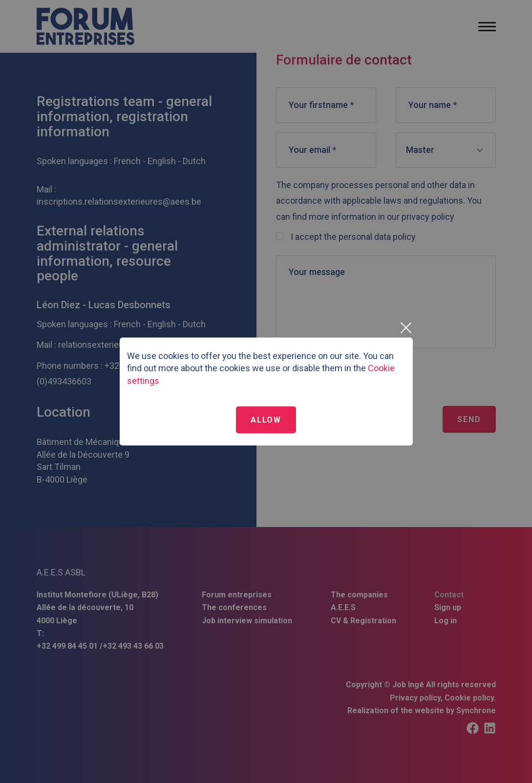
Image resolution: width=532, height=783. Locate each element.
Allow (266, 420)
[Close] (405, 328)
